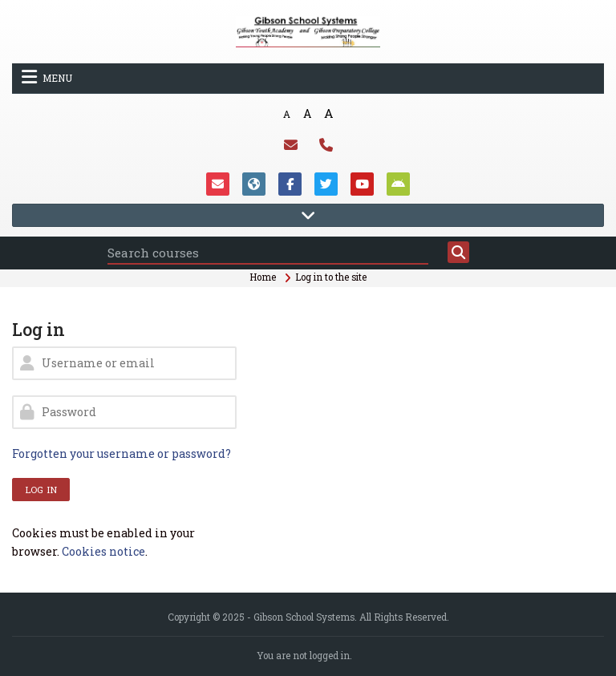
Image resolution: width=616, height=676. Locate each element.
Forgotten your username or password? (122, 453)
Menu (47, 77)
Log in (41, 490)
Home (263, 277)
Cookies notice (103, 551)
